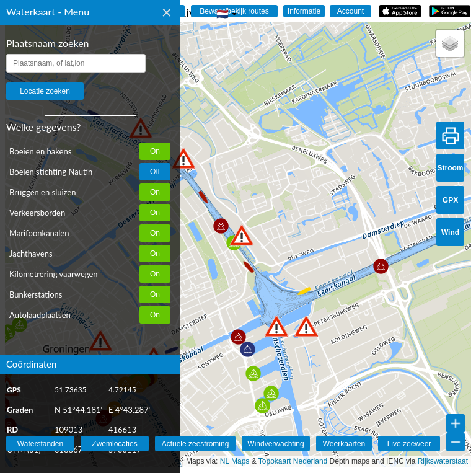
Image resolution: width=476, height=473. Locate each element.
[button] (276, 326)
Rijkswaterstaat (443, 461)
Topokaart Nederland (293, 461)
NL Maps (235, 461)
